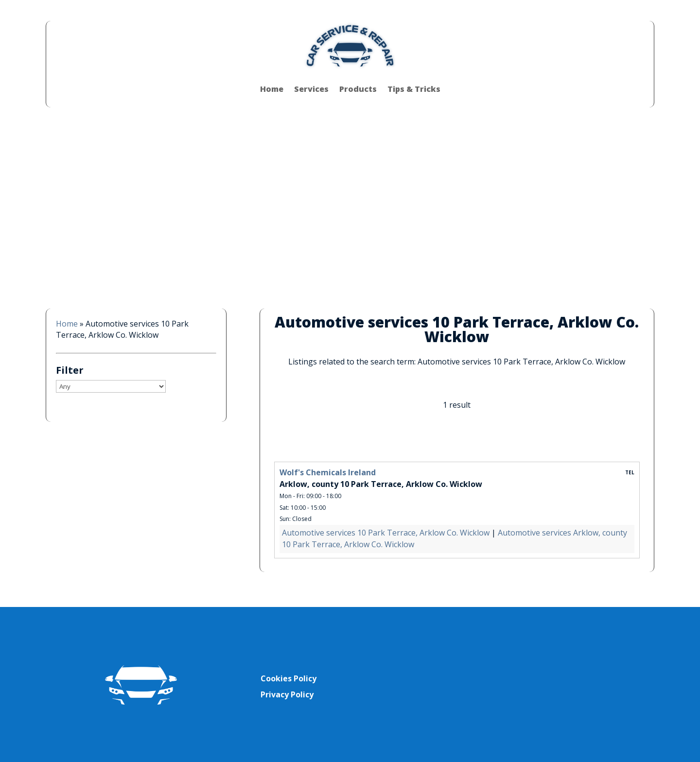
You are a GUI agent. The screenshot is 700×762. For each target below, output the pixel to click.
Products (358, 89)
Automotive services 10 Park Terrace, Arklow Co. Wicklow (386, 533)
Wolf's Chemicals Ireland (328, 472)
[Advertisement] (350, 201)
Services (311, 89)
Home (272, 89)
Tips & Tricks (414, 89)
